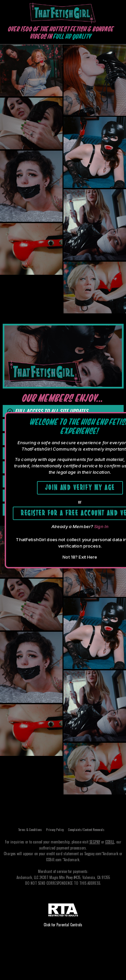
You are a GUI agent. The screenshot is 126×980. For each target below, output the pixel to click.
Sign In (101, 526)
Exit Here (88, 557)
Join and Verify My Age (80, 486)
